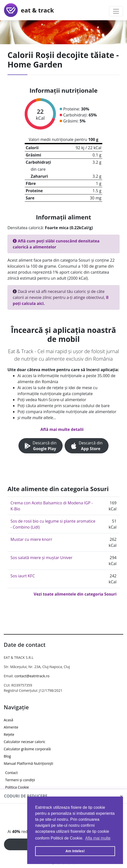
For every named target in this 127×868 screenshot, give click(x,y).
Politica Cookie (17, 787)
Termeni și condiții (20, 780)
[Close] (121, 796)
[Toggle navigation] (116, 11)
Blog (7, 756)
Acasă (8, 720)
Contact (11, 773)
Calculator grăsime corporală (27, 749)
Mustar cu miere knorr (31, 539)
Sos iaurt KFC (23, 576)
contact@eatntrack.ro (32, 676)
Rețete (9, 734)
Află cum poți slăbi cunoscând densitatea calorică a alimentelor (56, 244)
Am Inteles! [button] (75, 851)
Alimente (11, 727)
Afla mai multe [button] (98, 838)
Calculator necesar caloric (25, 742)
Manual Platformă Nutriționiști (28, 763)
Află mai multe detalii (62, 429)
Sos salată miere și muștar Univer (41, 558)
